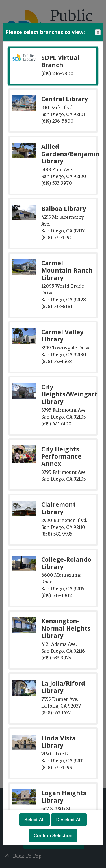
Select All (34, 820)
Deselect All (69, 820)
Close (98, 32)
